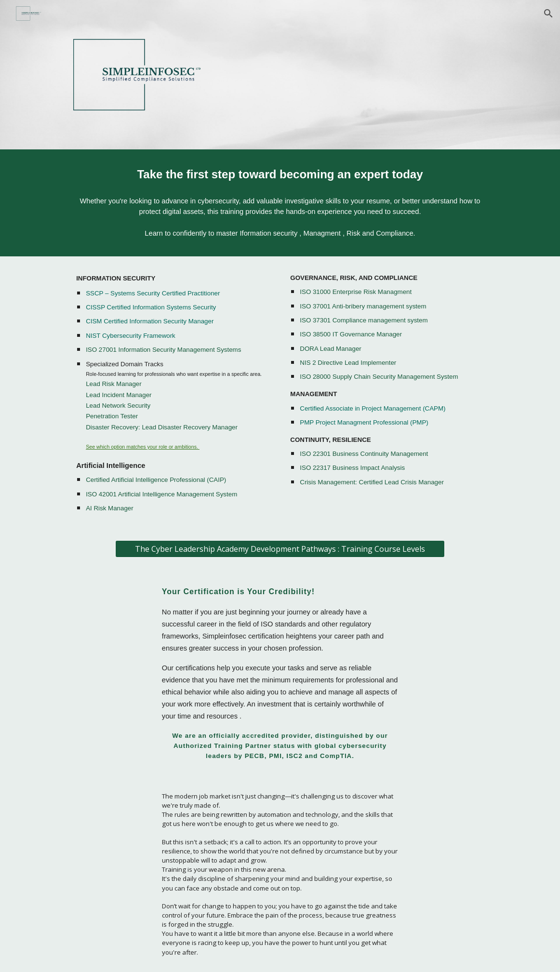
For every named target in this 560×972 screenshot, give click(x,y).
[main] (280, 175)
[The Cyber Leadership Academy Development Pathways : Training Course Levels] (280, 549)
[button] (548, 13)
